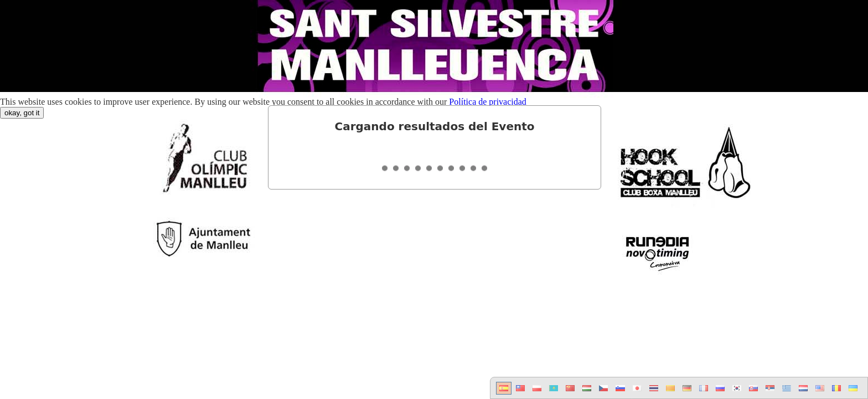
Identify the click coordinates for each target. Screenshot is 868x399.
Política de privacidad (488, 102)
